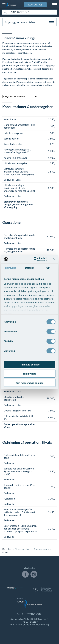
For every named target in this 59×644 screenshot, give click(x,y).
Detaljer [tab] (30, 268)
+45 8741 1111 (29, 622)
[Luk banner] (54, 259)
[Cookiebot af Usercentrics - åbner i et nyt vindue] (35, 259)
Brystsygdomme (15, 22)
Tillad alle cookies (29, 364)
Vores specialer (23, 549)
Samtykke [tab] (11, 268)
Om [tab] (48, 268)
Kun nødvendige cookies (30, 383)
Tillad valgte (29, 374)
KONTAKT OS (35, 5)
